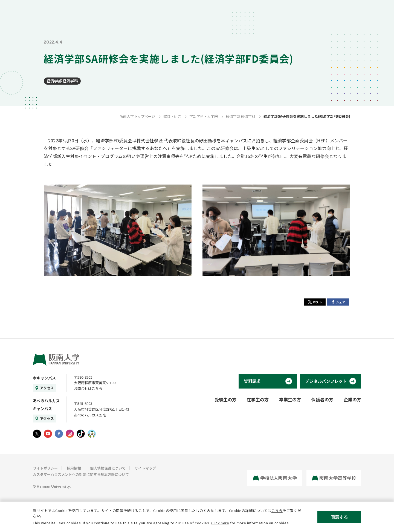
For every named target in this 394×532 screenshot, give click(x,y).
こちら (277, 511)
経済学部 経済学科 (62, 81)
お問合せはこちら (88, 388)
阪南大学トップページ (137, 116)
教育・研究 (172, 116)
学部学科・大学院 (204, 116)
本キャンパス (44, 378)
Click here (220, 523)
